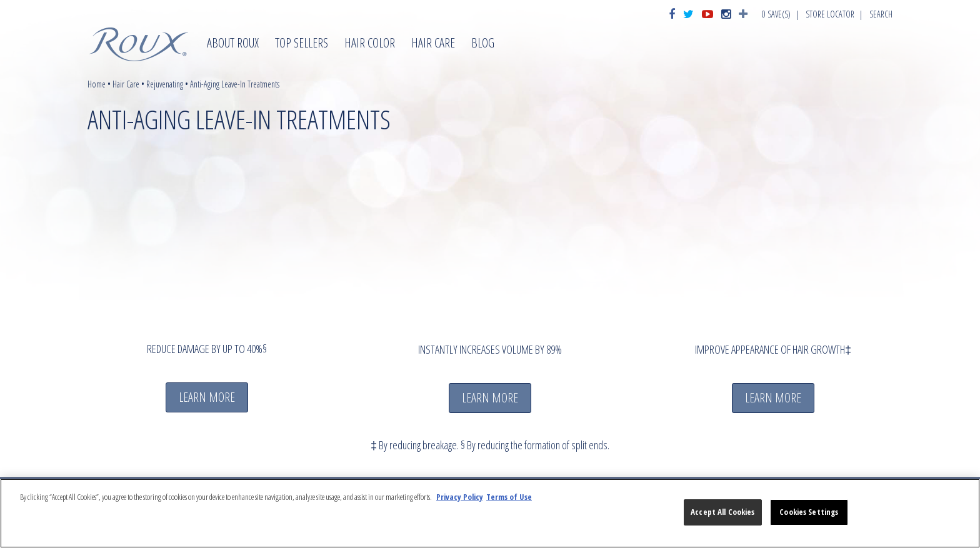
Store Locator (830, 14)
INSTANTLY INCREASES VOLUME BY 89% (490, 349)
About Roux (233, 44)
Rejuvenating (165, 84)
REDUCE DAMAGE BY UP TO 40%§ (207, 349)
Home (97, 84)
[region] (490, 513)
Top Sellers (302, 44)
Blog (483, 44)
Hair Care (433, 44)
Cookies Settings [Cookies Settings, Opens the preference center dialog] (809, 512)
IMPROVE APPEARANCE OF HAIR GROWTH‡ (773, 349)
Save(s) (776, 14)
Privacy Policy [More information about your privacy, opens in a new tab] (460, 497)
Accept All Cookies (722, 512)
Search (881, 14)
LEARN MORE (207, 397)
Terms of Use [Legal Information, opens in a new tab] (509, 497)
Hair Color (370, 44)
